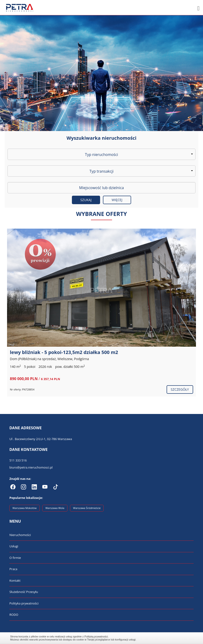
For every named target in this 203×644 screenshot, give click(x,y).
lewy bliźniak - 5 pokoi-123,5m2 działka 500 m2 (64, 352)
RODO (14, 615)
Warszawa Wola (55, 508)
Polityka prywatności (24, 603)
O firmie (15, 558)
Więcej (117, 200)
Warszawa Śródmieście (87, 508)
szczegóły (180, 389)
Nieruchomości (20, 535)
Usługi (14, 546)
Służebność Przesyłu (24, 592)
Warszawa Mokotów (25, 508)
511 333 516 (18, 460)
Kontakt (15, 580)
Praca (13, 569)
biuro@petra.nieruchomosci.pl (31, 467)
